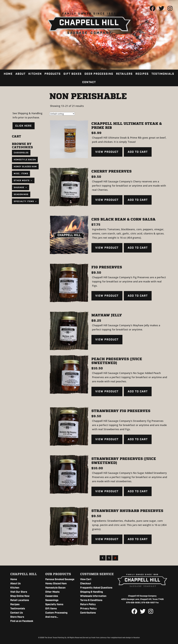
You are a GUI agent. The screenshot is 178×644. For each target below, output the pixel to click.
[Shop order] (62, 114)
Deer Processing (99, 74)
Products (53, 74)
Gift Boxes (73, 74)
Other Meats (23, 181)
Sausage (21, 187)
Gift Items (51, 609)
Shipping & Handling (92, 592)
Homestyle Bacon (25, 160)
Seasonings (21, 194)
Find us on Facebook (22, 621)
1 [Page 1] (109, 558)
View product (107, 152)
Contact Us (17, 613)
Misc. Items (21, 174)
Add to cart (138, 152)
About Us (15, 584)
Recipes (142, 74)
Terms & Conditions (91, 600)
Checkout (86, 584)
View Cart (86, 579)
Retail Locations (20, 600)
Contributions (88, 613)
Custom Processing (56, 613)
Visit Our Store (19, 592)
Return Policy (88, 604)
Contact (89, 82)
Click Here (24, 126)
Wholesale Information (93, 596)
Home (8, 74)
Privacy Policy (88, 609)
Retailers (124, 74)
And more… (52, 617)
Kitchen (35, 74)
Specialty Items (25, 201)
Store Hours (17, 617)
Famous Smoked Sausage (60, 579)
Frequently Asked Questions (96, 588)
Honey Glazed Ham (25, 167)
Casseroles (21, 153)
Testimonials (163, 74)
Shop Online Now (20, 596)
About (20, 74)
